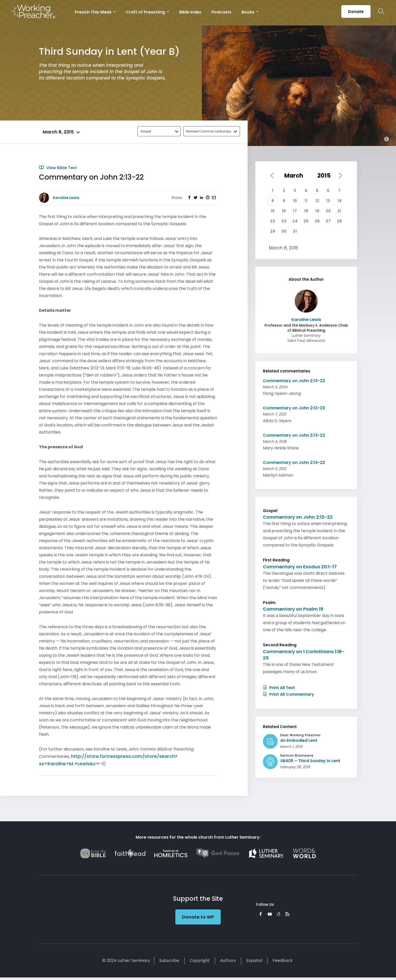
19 (317, 211)
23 (284, 221)
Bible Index (190, 12)
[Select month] (295, 176)
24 (295, 221)
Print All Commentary (288, 694)
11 (306, 201)
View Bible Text (58, 168)
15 (273, 211)
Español (254, 961)
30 (284, 231)
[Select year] (326, 176)
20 (328, 211)
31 (295, 231)
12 (317, 201)
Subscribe (169, 961)
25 (306, 221)
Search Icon (381, 11)
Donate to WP (198, 917)
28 (340, 221)
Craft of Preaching (146, 12)
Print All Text (279, 688)
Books (248, 12)
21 (340, 211)
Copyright (200, 961)
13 (328, 201)
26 (317, 221)
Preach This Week (94, 12)
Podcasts (221, 12)
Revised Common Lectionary (209, 131)
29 (273, 231)
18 (306, 211)
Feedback (283, 961)
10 (295, 201)
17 (295, 211)
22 (273, 221)
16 (284, 211)
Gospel (146, 131)
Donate (356, 12)
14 (340, 201)
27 (328, 221)
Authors (228, 961)
